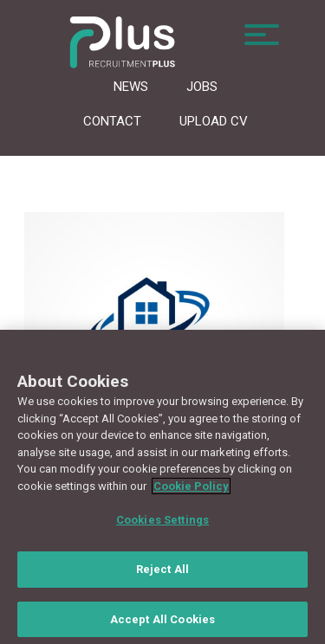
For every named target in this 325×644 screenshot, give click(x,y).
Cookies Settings (162, 523)
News (131, 87)
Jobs (202, 87)
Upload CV (214, 121)
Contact (112, 121)
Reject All (162, 572)
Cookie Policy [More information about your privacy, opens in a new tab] (191, 489)
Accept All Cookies (162, 622)
